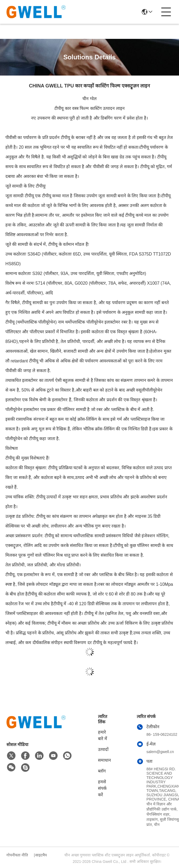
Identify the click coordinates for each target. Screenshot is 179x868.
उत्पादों (103, 749)
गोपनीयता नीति (17, 855)
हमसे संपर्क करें (102, 788)
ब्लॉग (102, 771)
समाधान (104, 760)
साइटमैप (41, 855)
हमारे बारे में (103, 735)
